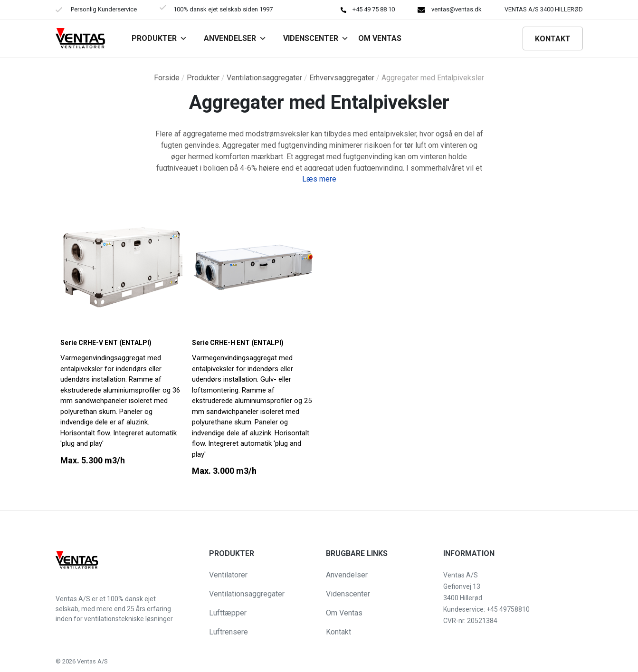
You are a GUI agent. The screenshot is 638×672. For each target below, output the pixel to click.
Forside (167, 78)
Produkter (159, 38)
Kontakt (553, 39)
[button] (15, 660)
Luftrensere (229, 632)
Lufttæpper (228, 613)
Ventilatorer (228, 575)
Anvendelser (235, 38)
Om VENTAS (380, 38)
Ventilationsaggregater (264, 78)
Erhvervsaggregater (342, 78)
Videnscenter (316, 38)
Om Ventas (344, 613)
